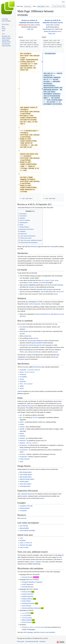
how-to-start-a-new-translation (46, 632)
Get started (23, 327)
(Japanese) (28, 584)
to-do (21, 538)
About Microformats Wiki (32, 642)
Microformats (37, 367)
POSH (22, 352)
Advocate (23, 331)
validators (38, 562)
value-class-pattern (25, 484)
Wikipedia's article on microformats (33, 627)
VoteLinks (23, 381)
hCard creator (29, 372)
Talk (57, 29)
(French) (27, 577)
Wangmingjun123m (49, 29)
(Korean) (27, 622)
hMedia (22, 429)
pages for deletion (25, 543)
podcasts (36, 283)
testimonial (28, 336)
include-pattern (24, 482)
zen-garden (23, 511)
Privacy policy (21, 642)
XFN (21, 384)
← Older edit (29, 29)
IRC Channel (29, 341)
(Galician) (27, 599)
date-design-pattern (26, 477)
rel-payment (23, 457)
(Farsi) (26, 613)
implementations (25, 508)
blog (52, 280)
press (57, 280)
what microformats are (43, 314)
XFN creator (27, 384)
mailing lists (40, 341)
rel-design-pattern (25, 486)
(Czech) (26, 592)
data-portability (24, 528)
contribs (37, 25)
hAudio (22, 424)
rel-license (23, 374)
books (31, 283)
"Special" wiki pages (26, 545)
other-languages (28, 632)
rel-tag (22, 379)
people (26, 304)
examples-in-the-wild (26, 506)
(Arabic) (26, 615)
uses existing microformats (33, 352)
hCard (52, 285)
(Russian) (28, 587)
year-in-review (24, 547)
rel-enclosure (24, 450)
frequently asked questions (45, 289)
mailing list (59, 292)
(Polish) (26, 601)
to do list (35, 338)
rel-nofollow (23, 377)
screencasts (45, 283)
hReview (22, 443)
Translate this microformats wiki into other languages (36, 345)
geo (21, 417)
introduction (34, 247)
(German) (28, 594)
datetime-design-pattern (27, 479)
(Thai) (27, 618)
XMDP (22, 386)
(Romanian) (28, 603)
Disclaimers (42, 642)
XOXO (22, 388)
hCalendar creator (33, 370)
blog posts (37, 304)
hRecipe (22, 438)
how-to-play (51, 247)
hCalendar (60, 285)
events (56, 294)
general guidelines (38, 343)
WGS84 (35, 417)
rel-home (22, 454)
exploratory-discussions (28, 406)
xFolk (21, 462)
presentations (24, 283)
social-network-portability (27, 530)
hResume (23, 441)
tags (50, 304)
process (55, 352)
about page (45, 280)
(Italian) (27, 620)
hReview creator (31, 443)
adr (21, 415)
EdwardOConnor (56, 31)
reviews (43, 304)
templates (23, 540)
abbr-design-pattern (26, 472)
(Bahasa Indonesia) (31, 608)
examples (32, 287)
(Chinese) (27, 606)
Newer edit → (53, 34)
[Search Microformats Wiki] (59, 6)
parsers (32, 562)
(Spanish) (28, 596)
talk (33, 25)
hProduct (22, 436)
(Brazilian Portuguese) (32, 582)
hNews (22, 434)
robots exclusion (25, 459)
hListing (22, 427)
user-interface (24, 526)
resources (23, 518)
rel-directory (23, 445)
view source (35, 23)
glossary (22, 292)
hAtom (22, 422)
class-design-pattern (26, 475)
